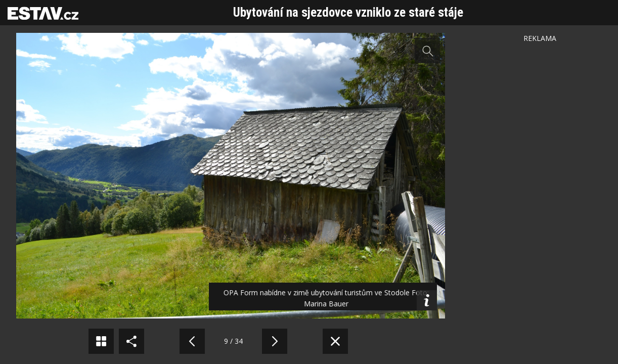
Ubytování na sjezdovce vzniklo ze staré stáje (348, 12)
